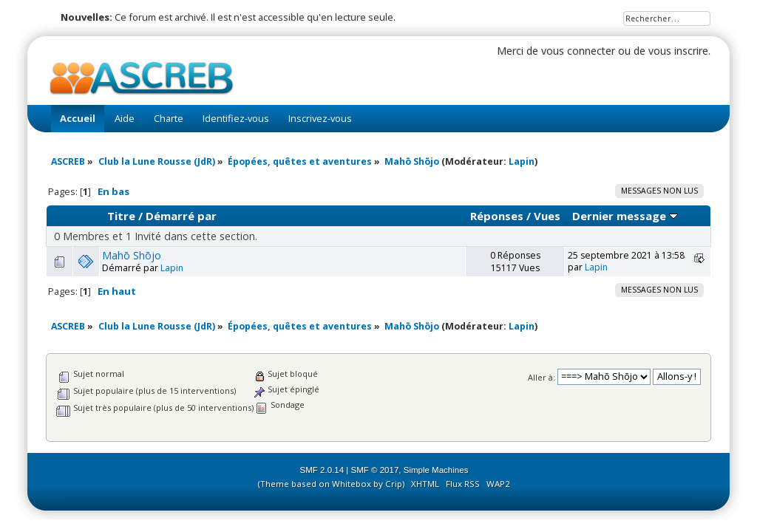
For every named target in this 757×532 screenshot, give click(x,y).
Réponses (497, 216)
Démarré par (181, 216)
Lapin (522, 161)
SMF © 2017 (375, 470)
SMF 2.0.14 (322, 470)
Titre (121, 216)
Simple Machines (436, 470)
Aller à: (542, 376)
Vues (547, 216)
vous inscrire (678, 51)
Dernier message (625, 216)
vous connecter (578, 51)
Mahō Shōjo (132, 255)
